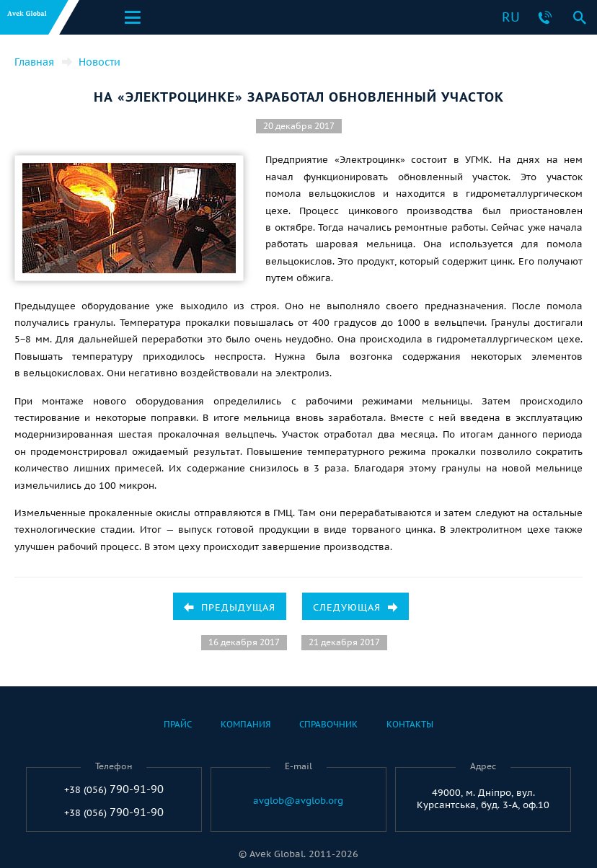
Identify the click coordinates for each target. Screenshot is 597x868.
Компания (246, 724)
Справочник (328, 724)
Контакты (410, 724)
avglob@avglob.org (298, 801)
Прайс (178, 724)
